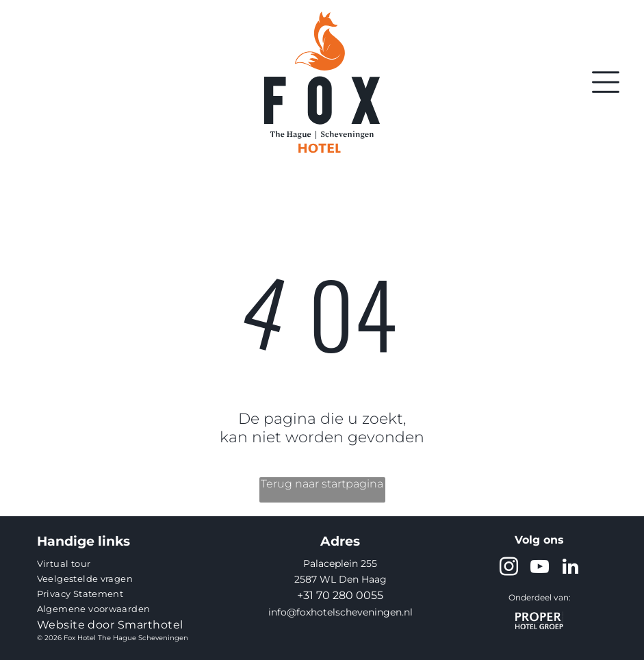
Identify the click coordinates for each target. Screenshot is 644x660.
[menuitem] (123, 563)
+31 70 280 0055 (340, 595)
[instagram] (508, 569)
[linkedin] (570, 569)
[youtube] (539, 569)
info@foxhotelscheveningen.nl (340, 612)
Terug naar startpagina (322, 484)
